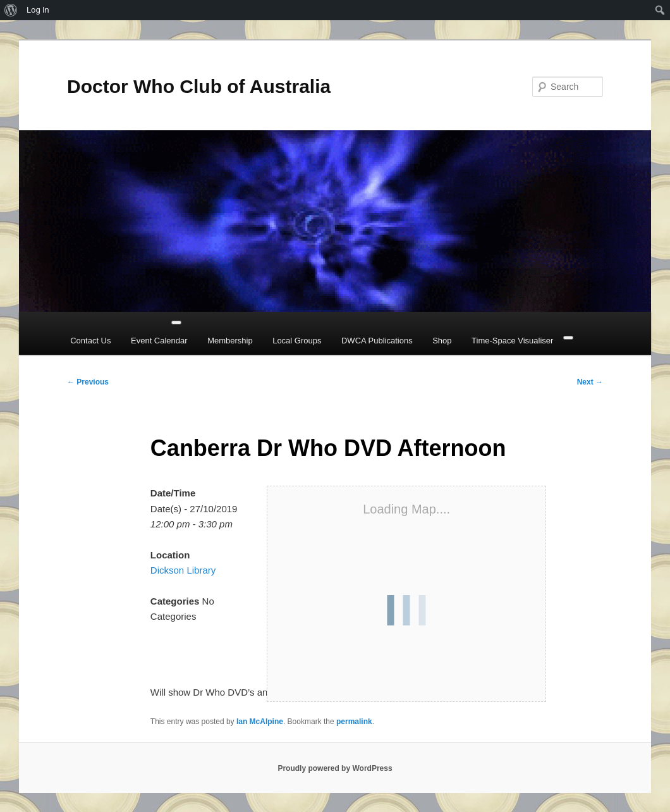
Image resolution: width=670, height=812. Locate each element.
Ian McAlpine (260, 722)
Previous (88, 382)
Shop (442, 341)
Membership (230, 341)
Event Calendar (159, 341)
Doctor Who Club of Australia (199, 86)
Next (590, 382)
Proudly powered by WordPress (335, 768)
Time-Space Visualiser (512, 341)
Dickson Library (183, 570)
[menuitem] (11, 10)
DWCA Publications (377, 341)
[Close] (568, 338)
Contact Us (90, 341)
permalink (354, 722)
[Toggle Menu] (176, 323)
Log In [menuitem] (38, 10)
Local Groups (297, 341)
